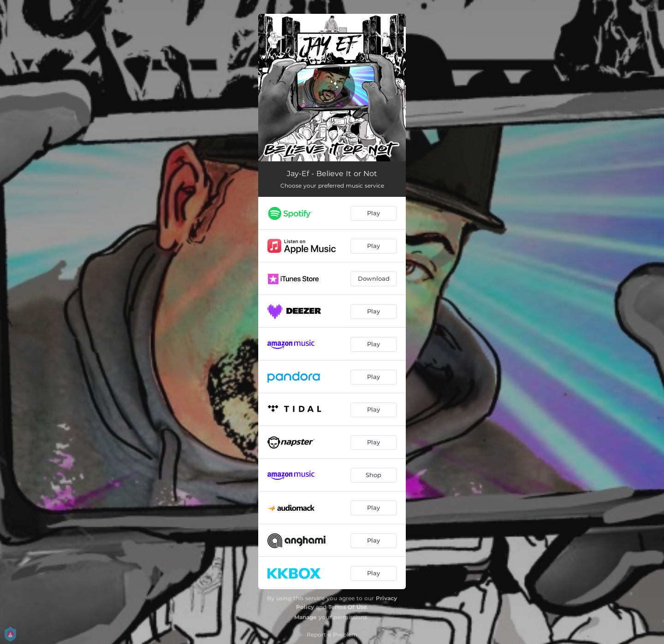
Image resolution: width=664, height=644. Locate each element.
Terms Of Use (348, 607)
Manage (305, 617)
